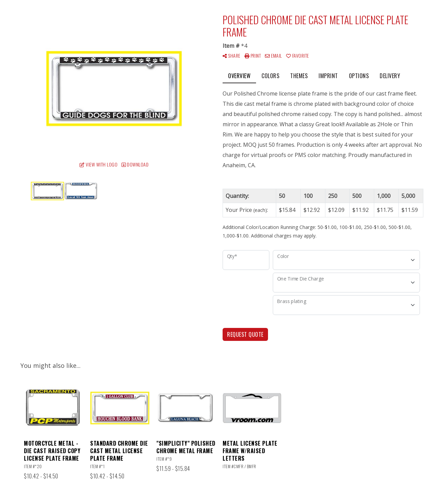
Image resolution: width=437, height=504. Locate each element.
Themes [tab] (299, 76)
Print (253, 55)
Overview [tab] (239, 76)
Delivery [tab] (390, 76)
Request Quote (245, 334)
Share (231, 55)
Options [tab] (359, 76)
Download (135, 164)
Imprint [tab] (328, 76)
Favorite (298, 55)
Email (273, 55)
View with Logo (98, 164)
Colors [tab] (270, 76)
